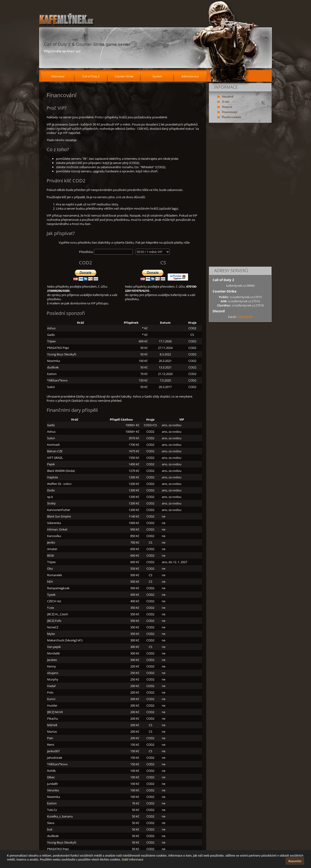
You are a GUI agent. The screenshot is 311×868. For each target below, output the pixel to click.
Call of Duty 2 (91, 76)
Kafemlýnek (245, 317)
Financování (230, 112)
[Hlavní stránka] (155, 35)
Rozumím (295, 861)
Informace (58, 76)
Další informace (132, 859)
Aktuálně (228, 97)
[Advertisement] (240, 195)
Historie (227, 107)
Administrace (190, 76)
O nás (226, 102)
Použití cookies (232, 117)
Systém (157, 76)
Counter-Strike (124, 76)
